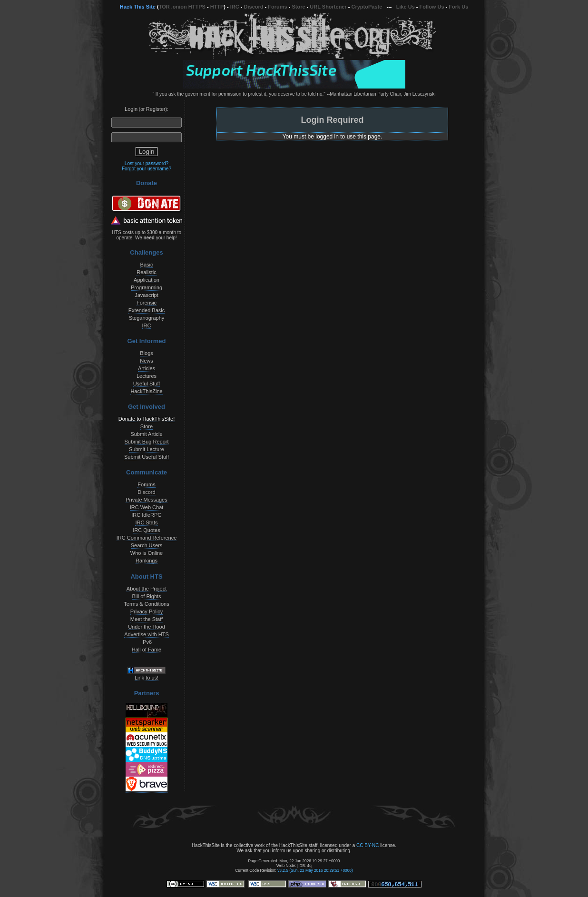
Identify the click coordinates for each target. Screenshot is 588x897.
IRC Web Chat (147, 507)
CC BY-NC (367, 845)
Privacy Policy (147, 611)
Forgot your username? (147, 169)
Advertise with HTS (147, 634)
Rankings (147, 561)
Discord (254, 7)
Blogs (147, 353)
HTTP (217, 7)
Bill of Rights (146, 596)
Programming (147, 287)
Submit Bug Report (147, 442)
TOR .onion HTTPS (182, 7)
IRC (235, 7)
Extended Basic (147, 310)
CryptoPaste (367, 7)
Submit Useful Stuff (147, 457)
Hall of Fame (147, 650)
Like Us (406, 7)
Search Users (147, 545)
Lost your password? (147, 163)
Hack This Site (138, 7)
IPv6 (147, 642)
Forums (277, 7)
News (147, 361)
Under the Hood (147, 627)
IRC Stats (146, 522)
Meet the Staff (147, 619)
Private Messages (146, 500)
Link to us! (147, 678)
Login (131, 109)
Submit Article (146, 434)
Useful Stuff (147, 384)
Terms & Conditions (146, 604)
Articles (147, 368)
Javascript (147, 295)
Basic (147, 265)
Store (298, 7)
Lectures (147, 376)
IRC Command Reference (147, 538)
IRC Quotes (146, 530)
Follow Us (432, 7)
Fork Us (458, 7)
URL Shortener (328, 7)
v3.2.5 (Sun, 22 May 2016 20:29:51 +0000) (315, 870)
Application (147, 280)
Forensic (147, 303)
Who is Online (147, 553)
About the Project (147, 589)
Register (156, 109)
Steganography (147, 318)
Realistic (147, 272)
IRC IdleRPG (147, 515)
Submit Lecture (147, 449)
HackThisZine (146, 391)
